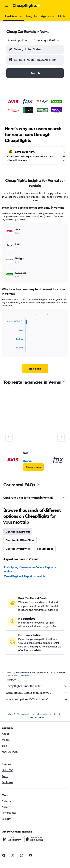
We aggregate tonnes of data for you (37, 693)
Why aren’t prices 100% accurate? (37, 699)
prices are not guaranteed (18, 675)
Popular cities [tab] (45, 549)
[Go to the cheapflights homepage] (27, 6)
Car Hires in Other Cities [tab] (20, 540)
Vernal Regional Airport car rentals (25, 576)
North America (24, 714)
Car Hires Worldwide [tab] (18, 549)
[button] (6, 6)
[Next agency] (61, 437)
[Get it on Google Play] (12, 839)
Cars (10, 714)
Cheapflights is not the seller (37, 686)
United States (42, 714)
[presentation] (65, 382)
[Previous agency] (9, 437)
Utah (55, 714)
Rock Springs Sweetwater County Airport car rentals (31, 569)
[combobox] (18, 40)
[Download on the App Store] (34, 839)
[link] (35, 369)
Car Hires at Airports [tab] (18, 532)
